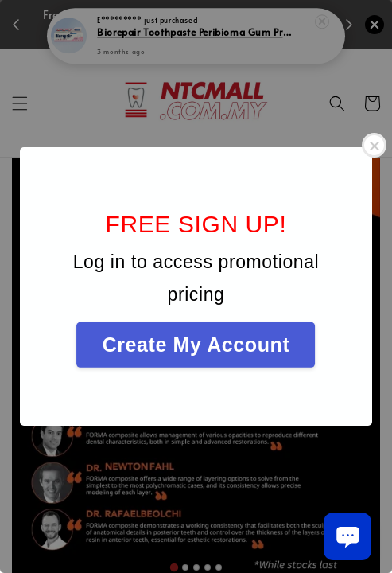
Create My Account (196, 345)
